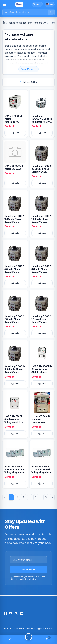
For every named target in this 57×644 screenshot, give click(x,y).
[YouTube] (11, 613)
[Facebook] (5, 613)
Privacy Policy (30, 579)
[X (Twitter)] (16, 613)
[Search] (51, 12)
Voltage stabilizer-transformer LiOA (27, 23)
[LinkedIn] (22, 613)
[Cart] (48, 639)
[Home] (4, 22)
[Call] (28, 639)
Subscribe (28, 570)
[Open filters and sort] (28, 82)
